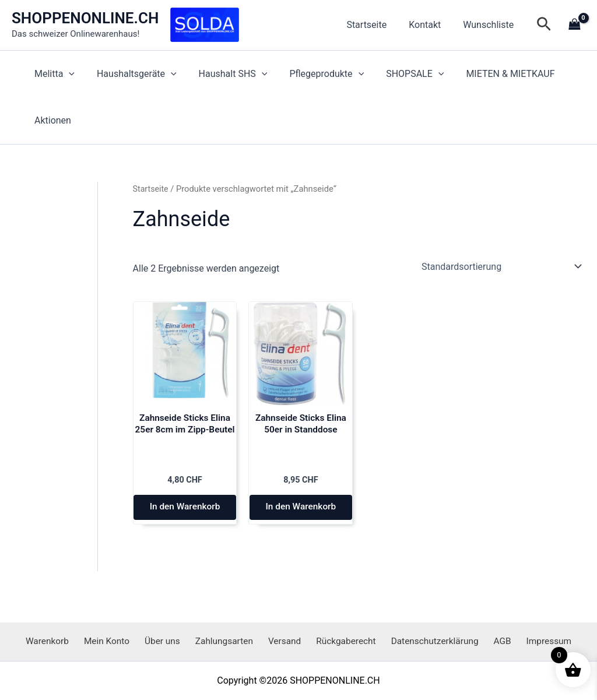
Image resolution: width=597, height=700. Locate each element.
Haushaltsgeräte (131, 74)
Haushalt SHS (224, 74)
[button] (544, 25)
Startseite (375, 25)
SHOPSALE (399, 74)
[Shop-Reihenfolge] (501, 266)
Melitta (53, 74)
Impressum (533, 641)
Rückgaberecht (341, 641)
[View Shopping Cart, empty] (574, 25)
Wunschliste (490, 25)
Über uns (170, 641)
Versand (284, 641)
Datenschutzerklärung (427, 641)
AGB (491, 641)
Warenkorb (63, 641)
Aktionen (51, 120)
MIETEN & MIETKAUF (491, 74)
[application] (67, 74)
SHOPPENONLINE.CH (85, 18)
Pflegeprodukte (315, 74)
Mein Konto (119, 641)
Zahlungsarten (228, 641)
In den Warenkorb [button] (185, 513)
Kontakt (430, 25)
